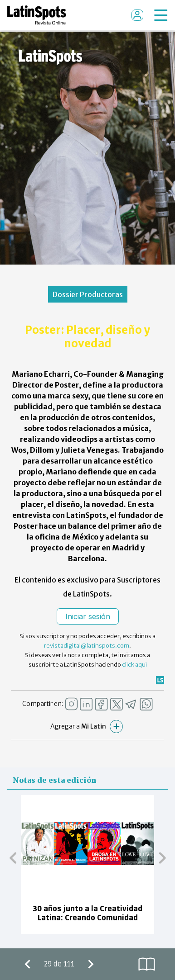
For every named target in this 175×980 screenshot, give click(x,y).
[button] (13, 858)
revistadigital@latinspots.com (87, 646)
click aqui (134, 665)
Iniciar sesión (88, 616)
